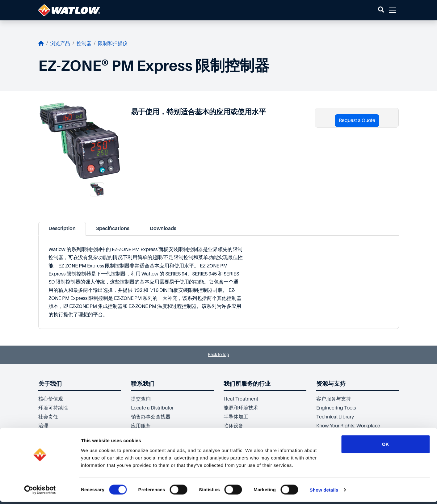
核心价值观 (51, 399)
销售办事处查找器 (151, 417)
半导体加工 (236, 417)
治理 (43, 426)
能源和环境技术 (241, 408)
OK (386, 446)
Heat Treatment (241, 399)
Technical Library (335, 417)
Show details (324, 492)
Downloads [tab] (163, 229)
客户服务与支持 (334, 399)
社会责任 (48, 417)
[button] (381, 10)
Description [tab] (62, 229)
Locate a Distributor (152, 408)
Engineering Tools (336, 408)
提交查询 (141, 399)
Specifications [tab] (113, 229)
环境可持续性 (53, 408)
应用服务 (141, 426)
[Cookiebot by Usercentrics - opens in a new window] (40, 492)
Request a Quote (357, 120)
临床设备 (233, 426)
